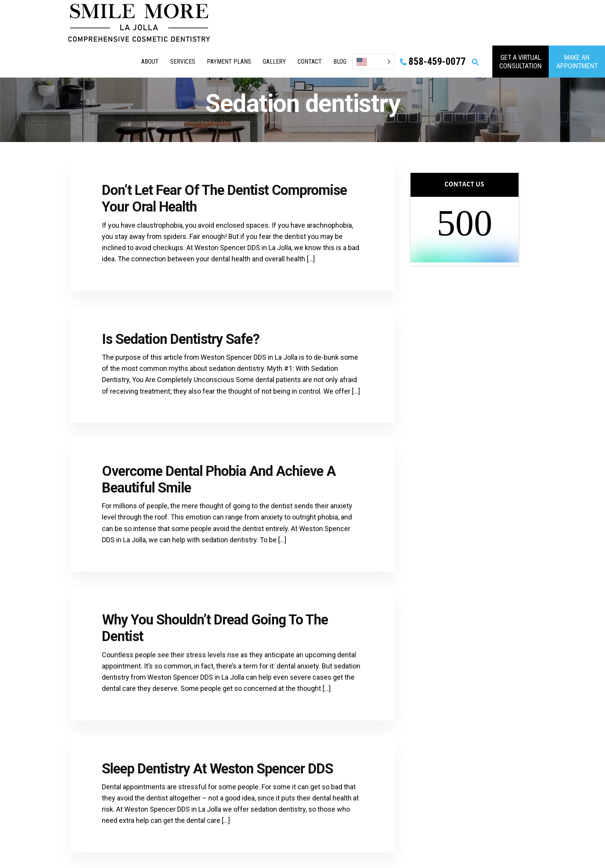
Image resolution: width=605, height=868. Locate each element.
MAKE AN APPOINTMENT (577, 62)
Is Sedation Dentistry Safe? (181, 339)
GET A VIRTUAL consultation (521, 62)
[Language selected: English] (373, 62)
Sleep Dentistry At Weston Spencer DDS (217, 769)
